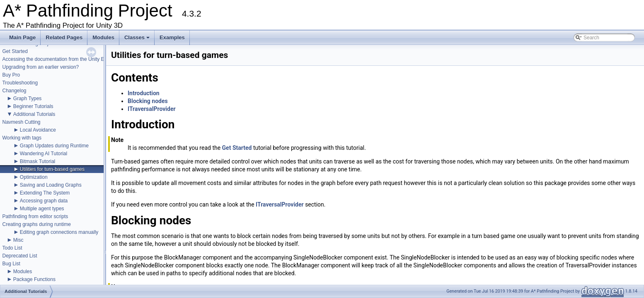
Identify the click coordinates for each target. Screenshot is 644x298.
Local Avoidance (38, 130)
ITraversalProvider (152, 109)
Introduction (144, 93)
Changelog (14, 91)
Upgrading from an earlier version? (40, 67)
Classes (138, 40)
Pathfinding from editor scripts (35, 216)
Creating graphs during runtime (36, 224)
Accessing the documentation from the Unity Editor (58, 59)
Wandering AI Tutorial (44, 154)
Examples (172, 37)
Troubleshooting (20, 83)
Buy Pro (11, 75)
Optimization (34, 177)
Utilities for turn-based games (52, 169)
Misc (18, 240)
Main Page (22, 37)
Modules (103, 37)
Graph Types (27, 99)
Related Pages (64, 37)
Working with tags (22, 138)
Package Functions (34, 279)
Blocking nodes (148, 101)
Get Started (15, 51)
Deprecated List (19, 256)
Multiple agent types (42, 209)
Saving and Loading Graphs (51, 185)
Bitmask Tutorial (38, 161)
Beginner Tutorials (33, 106)
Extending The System (45, 193)
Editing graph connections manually (59, 232)
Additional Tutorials (34, 114)
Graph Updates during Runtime (54, 146)
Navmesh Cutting (21, 122)
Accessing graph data (44, 201)
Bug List (11, 264)
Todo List (12, 248)
